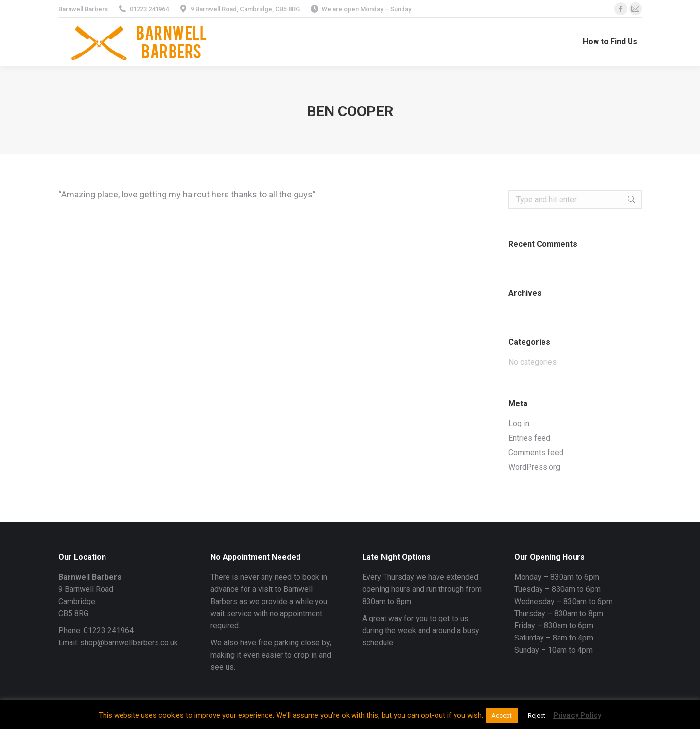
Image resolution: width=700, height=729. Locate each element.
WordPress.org (534, 467)
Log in (519, 423)
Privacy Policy (577, 715)
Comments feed (536, 453)
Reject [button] (537, 716)
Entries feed (529, 438)
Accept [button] (502, 716)
